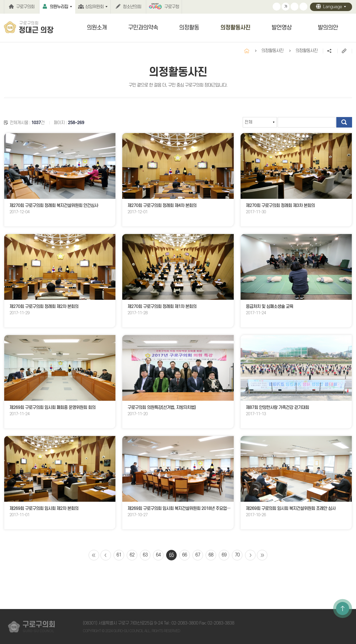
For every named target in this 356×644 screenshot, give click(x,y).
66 (185, 555)
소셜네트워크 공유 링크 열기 (330, 51)
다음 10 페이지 (250, 555)
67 (198, 555)
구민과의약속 (143, 28)
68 (211, 555)
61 (119, 555)
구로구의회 (25, 7)
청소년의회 (132, 7)
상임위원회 (94, 7)
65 (171, 555)
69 (224, 555)
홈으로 (247, 51)
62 (132, 555)
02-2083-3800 (185, 623)
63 (145, 555)
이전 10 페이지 (106, 555)
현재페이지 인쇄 (303, 7)
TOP (343, 608)
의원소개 (97, 28)
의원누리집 (59, 7)
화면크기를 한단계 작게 (294, 7)
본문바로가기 (0, 0)
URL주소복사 (345, 51)
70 (237, 555)
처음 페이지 (94, 555)
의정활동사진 (235, 28)
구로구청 (172, 7)
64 (158, 555)
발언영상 (282, 28)
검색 (344, 122)
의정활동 (189, 28)
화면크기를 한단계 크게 (277, 7)
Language (333, 7)
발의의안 (328, 28)
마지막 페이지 (262, 555)
